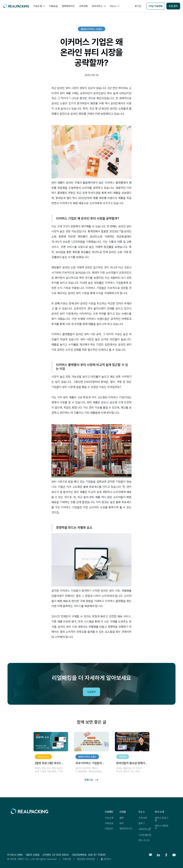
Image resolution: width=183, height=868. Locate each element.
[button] (39, 6)
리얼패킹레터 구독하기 (155, 688)
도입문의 (91, 692)
